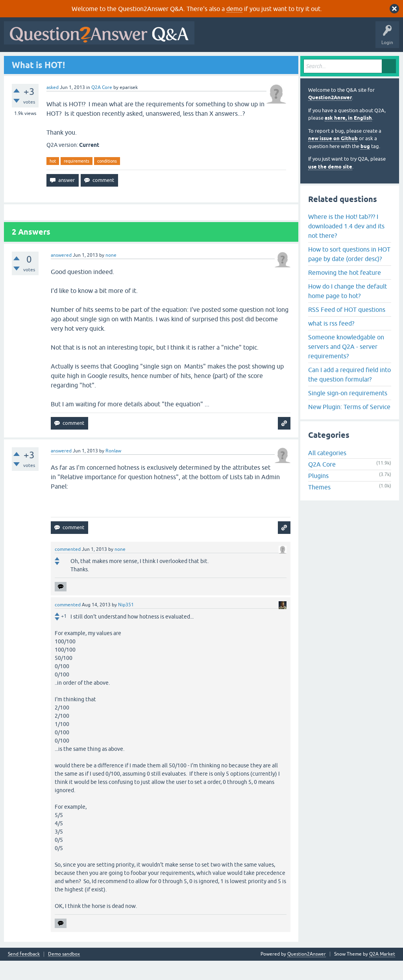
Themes (319, 506)
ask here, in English (348, 137)
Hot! (79, 62)
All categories (327, 472)
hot (53, 180)
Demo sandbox (64, 974)
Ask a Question (196, 62)
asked (53, 106)
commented (68, 569)
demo (234, 9)
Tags (139, 62)
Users (164, 62)
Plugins (318, 495)
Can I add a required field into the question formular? (349, 393)
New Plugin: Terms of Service (349, 426)
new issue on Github (333, 158)
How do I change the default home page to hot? (348, 310)
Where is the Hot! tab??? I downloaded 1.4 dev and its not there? (346, 245)
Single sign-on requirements (348, 412)
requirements (77, 180)
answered (61, 274)
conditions (107, 180)
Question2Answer (330, 117)
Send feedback (24, 974)
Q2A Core (102, 106)
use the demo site (330, 186)
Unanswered (109, 62)
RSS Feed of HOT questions (347, 328)
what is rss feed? (331, 342)
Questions (51, 62)
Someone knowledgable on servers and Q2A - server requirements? (346, 365)
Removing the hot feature (345, 291)
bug (365, 165)
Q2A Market (382, 973)
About (249, 62)
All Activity (20, 62)
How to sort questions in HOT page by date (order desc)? (349, 273)
